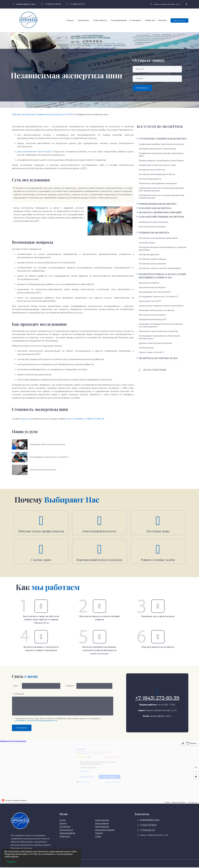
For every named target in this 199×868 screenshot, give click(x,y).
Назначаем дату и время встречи (158, 617)
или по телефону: (76, 419)
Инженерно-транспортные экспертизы (47, 444)
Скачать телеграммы (155, 370)
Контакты (162, 20)
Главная (16, 114)
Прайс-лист (150, 20)
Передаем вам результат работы (158, 648)
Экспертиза (84, 20)
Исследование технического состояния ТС (49, 457)
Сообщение (19, 694)
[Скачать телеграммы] (139, 370)
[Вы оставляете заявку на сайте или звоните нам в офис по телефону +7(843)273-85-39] (41, 607)
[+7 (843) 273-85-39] (157, 692)
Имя (16, 686)
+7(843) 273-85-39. (95, 419)
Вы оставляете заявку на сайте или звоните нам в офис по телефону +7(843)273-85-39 (41, 620)
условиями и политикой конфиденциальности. (36, 721)
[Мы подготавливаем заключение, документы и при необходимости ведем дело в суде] (99, 637)
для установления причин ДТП (34, 152)
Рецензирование (119, 20)
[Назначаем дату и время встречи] (158, 607)
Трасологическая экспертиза (43, 470)
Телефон (70, 686)
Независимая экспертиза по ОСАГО (55, 114)
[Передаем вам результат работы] (158, 637)
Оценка (71, 20)
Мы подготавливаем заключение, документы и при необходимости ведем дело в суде (99, 651)
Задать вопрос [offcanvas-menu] (179, 20)
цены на (26, 419)
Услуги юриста (101, 20)
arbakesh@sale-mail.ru (161, 717)
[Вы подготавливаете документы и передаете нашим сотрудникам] (41, 637)
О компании (136, 20)
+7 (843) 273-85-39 (157, 698)
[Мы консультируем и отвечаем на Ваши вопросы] (99, 607)
